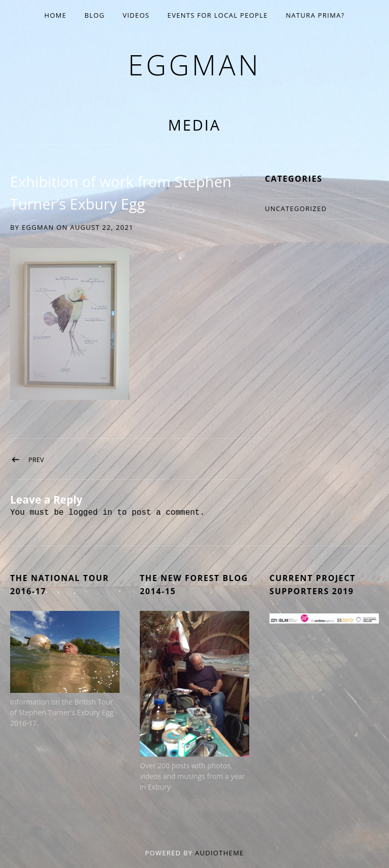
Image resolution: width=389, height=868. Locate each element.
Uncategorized (296, 209)
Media (194, 125)
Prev (36, 460)
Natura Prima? (315, 15)
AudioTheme (220, 853)
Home (56, 15)
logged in (90, 513)
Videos (136, 15)
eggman (194, 65)
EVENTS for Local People (218, 15)
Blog (95, 15)
